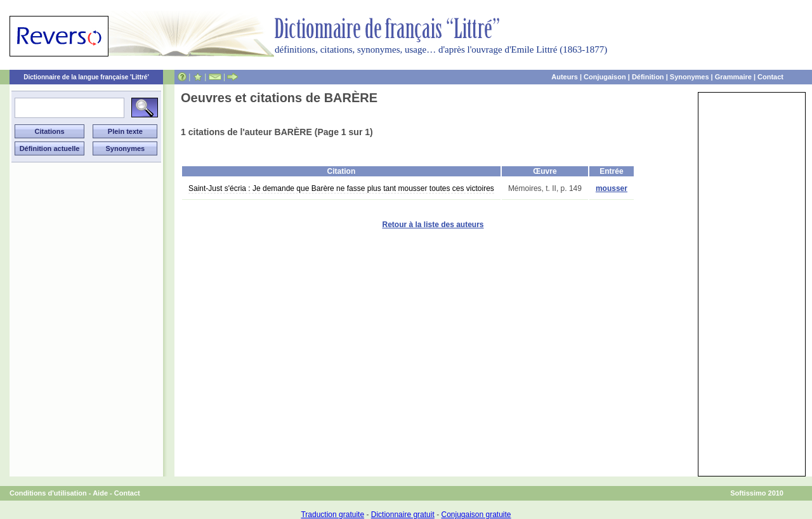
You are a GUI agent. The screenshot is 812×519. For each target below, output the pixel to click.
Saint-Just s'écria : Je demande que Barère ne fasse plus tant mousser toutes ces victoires (341, 188)
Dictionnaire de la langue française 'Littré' (86, 77)
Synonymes (690, 77)
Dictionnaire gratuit (403, 515)
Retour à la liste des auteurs (433, 225)
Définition (648, 77)
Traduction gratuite (332, 515)
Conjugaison (605, 77)
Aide (100, 493)
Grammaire (733, 77)
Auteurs (565, 77)
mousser (612, 188)
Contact (770, 77)
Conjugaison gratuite (476, 515)
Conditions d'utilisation (48, 493)
